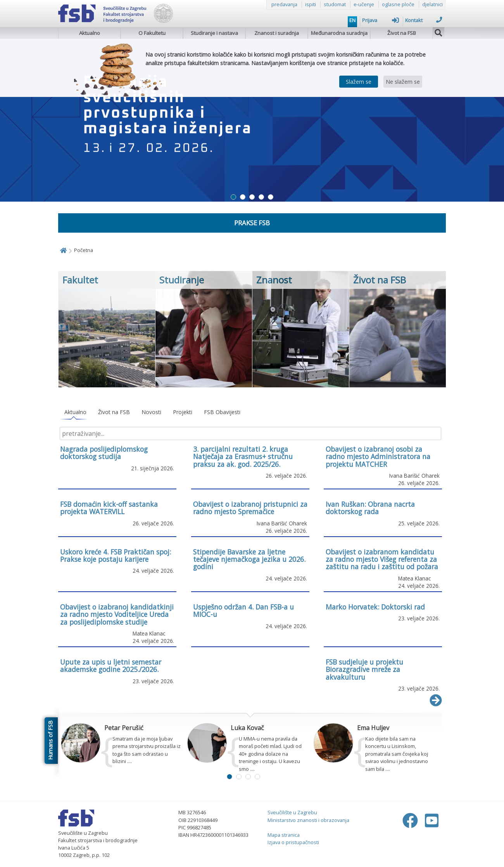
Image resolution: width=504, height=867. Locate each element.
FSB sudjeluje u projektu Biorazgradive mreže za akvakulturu (364, 669)
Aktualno (90, 33)
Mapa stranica (284, 835)
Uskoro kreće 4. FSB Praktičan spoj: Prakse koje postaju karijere (116, 555)
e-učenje (364, 4)
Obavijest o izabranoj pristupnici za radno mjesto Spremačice (250, 508)
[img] (438, 32)
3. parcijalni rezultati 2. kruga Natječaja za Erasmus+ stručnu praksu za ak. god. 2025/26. (243, 457)
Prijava (381, 20)
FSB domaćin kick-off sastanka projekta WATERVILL (109, 508)
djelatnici (432, 4)
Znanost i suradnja (277, 33)
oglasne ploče (398, 4)
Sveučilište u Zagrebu (292, 812)
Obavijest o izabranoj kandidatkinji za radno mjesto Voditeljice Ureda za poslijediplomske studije (117, 614)
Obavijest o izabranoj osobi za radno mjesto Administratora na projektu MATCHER (378, 457)
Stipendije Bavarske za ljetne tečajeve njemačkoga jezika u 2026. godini (249, 559)
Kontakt (424, 20)
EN (352, 20)
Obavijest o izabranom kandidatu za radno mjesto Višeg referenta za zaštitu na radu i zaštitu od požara (382, 559)
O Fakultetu (152, 33)
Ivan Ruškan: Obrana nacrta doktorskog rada (370, 508)
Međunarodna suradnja (339, 33)
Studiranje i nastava (214, 33)
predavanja (284, 4)
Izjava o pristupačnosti (293, 842)
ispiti (311, 4)
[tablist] (250, 412)
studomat (335, 4)
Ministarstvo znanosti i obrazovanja (308, 820)
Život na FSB (402, 33)
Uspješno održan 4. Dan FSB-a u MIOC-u (243, 611)
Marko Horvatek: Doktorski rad (375, 607)
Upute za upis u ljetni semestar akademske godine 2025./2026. (111, 666)
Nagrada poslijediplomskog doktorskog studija (104, 453)
